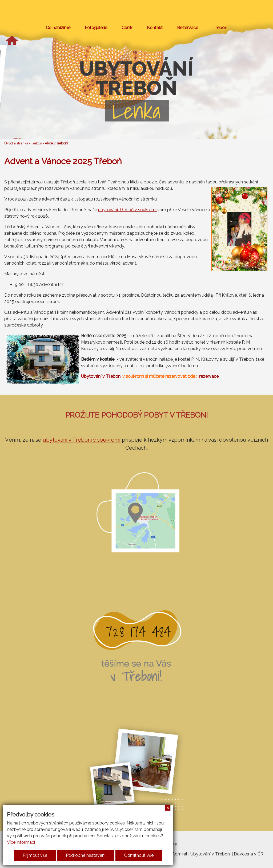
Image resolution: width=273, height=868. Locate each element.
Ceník (127, 28)
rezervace (209, 376)
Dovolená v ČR (249, 854)
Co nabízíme (58, 28)
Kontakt (155, 28)
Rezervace (188, 28)
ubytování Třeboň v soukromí (128, 210)
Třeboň (220, 28)
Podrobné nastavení (86, 855)
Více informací (21, 842)
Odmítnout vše (139, 855)
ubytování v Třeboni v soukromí (82, 440)
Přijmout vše (35, 855)
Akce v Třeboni (56, 143)
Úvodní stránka (16, 143)
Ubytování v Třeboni (102, 376)
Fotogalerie (96, 28)
